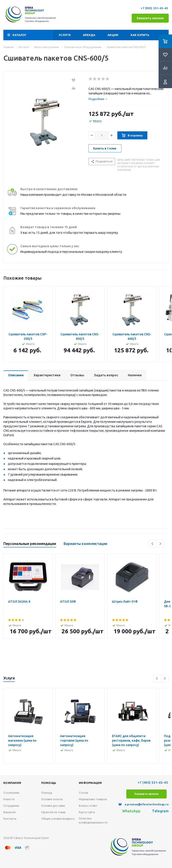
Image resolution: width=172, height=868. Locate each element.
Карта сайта (87, 812)
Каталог (20, 35)
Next (160, 544)
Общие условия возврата (58, 819)
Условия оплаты (52, 799)
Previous (153, 544)
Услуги (65, 35)
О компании (11, 793)
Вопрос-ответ (88, 806)
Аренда (89, 35)
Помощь (47, 793)
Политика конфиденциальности (93, 820)
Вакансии (10, 812)
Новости (9, 799)
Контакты (10, 819)
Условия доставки (53, 806)
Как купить (140, 35)
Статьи (83, 793)
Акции (113, 35)
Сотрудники (11, 806)
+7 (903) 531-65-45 (155, 8)
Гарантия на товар (53, 812)
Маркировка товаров (93, 799)
